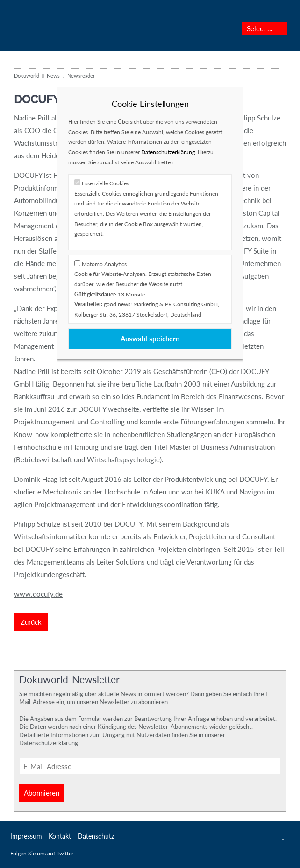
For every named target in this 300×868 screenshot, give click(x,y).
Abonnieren (42, 793)
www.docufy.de (38, 594)
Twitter (283, 836)
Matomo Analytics (104, 264)
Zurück (31, 622)
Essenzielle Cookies (105, 183)
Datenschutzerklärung (49, 743)
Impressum (26, 836)
